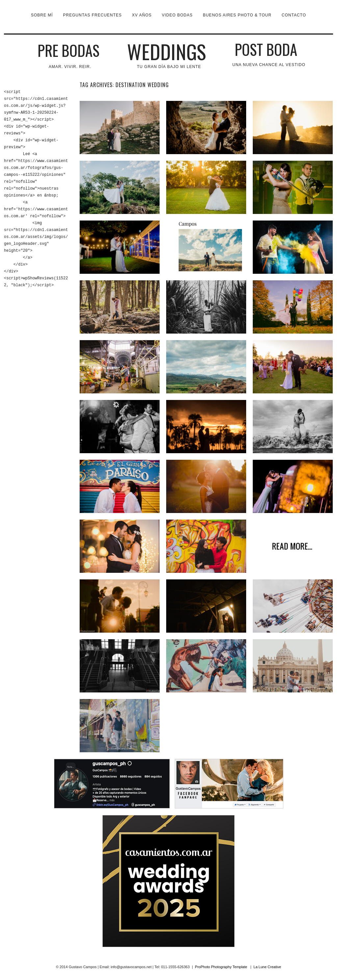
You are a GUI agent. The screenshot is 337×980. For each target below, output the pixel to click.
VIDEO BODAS (177, 15)
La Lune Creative (267, 967)
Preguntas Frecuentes (92, 15)
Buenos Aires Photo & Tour (237, 15)
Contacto (294, 15)
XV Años (142, 15)
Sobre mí (42, 15)
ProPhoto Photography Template (221, 967)
